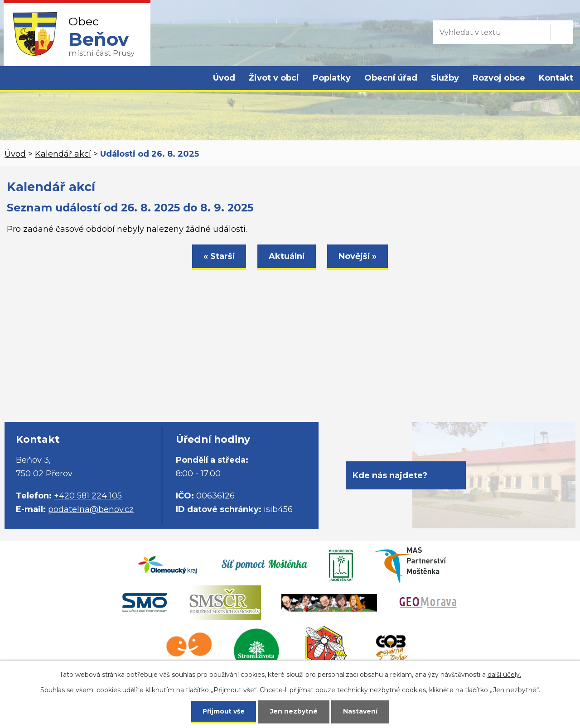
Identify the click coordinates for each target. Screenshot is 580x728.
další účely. (504, 674)
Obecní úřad (391, 78)
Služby (445, 78)
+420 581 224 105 (88, 496)
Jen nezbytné (294, 711)
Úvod (224, 78)
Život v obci (274, 78)
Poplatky (332, 78)
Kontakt (556, 78)
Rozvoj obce (499, 78)
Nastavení (361, 711)
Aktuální (287, 256)
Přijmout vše (224, 711)
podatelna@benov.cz (91, 509)
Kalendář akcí (63, 154)
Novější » (358, 256)
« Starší (219, 256)
